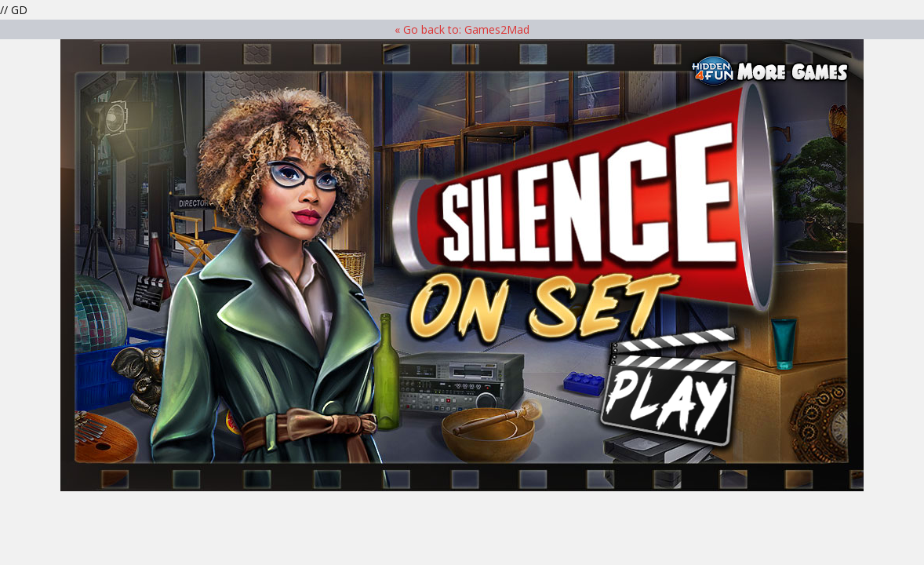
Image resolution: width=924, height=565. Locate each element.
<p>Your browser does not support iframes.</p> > (462, 265)
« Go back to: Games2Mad (462, 29)
